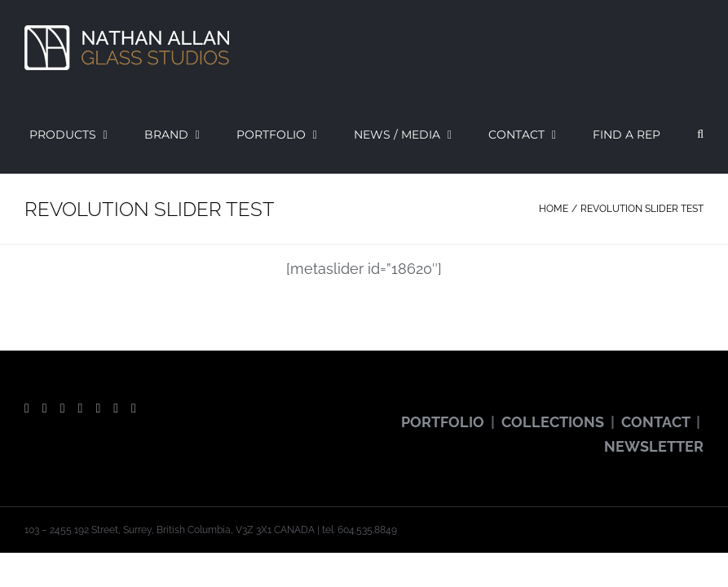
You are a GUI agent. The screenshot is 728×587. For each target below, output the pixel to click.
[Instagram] (81, 408)
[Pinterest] (98, 408)
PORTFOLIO (443, 422)
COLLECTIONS (553, 422)
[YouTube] (63, 408)
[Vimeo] (116, 408)
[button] (700, 135)
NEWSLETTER (654, 446)
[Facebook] (27, 408)
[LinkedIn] (134, 408)
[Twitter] (45, 408)
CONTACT (655, 422)
